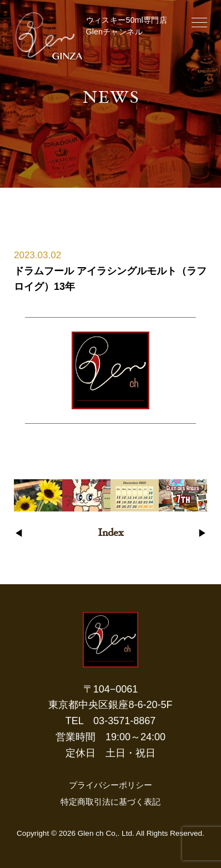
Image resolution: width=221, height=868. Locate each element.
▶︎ (202, 534)
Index (110, 533)
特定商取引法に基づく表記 (110, 802)
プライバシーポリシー (110, 785)
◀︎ (19, 534)
